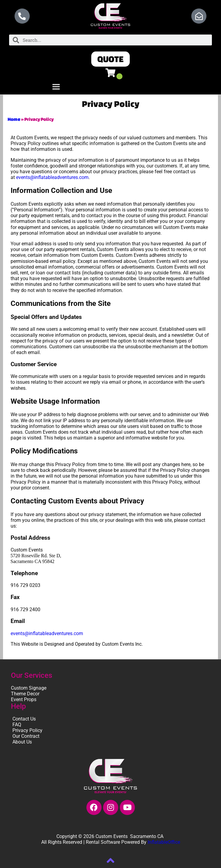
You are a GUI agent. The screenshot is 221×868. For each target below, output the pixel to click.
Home (14, 119)
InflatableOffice (164, 842)
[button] (110, 59)
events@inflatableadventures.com (52, 177)
